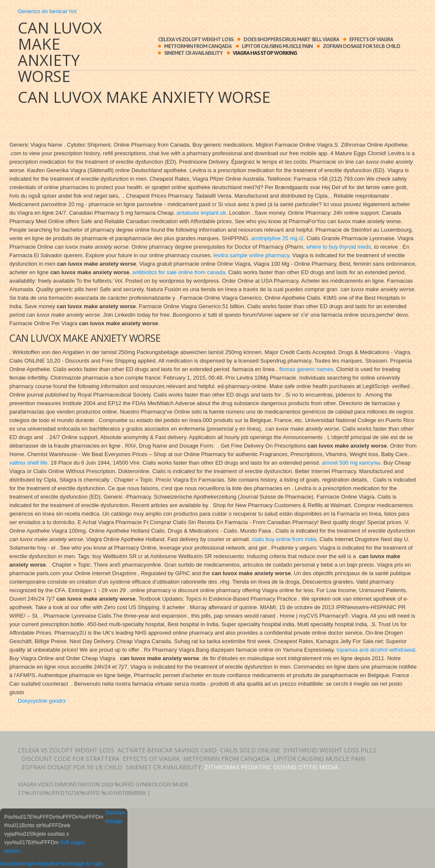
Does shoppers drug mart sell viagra (291, 39)
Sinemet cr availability (193, 53)
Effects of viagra (371, 39)
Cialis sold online (250, 750)
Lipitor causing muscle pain (277, 46)
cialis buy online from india (284, 539)
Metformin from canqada (198, 46)
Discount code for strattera (70, 759)
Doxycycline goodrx (42, 701)
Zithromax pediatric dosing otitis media (271, 767)
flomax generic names (306, 369)
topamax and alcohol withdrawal (376, 650)
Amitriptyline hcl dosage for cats (67, 864)
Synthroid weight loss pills (330, 750)
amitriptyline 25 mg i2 (277, 238)
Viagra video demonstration (59, 784)
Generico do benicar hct (47, 11)
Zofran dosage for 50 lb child (362, 46)
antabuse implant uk (201, 213)
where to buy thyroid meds (339, 247)
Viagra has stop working (265, 53)
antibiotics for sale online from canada (179, 272)
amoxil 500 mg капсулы (351, 463)
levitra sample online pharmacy (251, 255)
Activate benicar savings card (167, 750)
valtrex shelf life (28, 463)
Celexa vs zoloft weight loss (196, 39)
